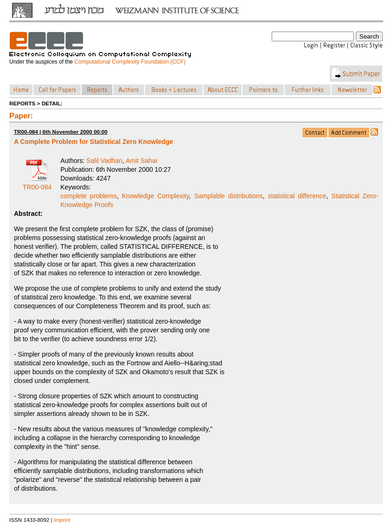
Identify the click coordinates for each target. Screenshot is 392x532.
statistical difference (297, 196)
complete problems (88, 196)
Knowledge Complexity (155, 196)
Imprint (62, 520)
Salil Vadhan (105, 161)
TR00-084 (37, 184)
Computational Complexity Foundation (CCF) (130, 62)
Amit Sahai (142, 161)
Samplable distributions (229, 196)
